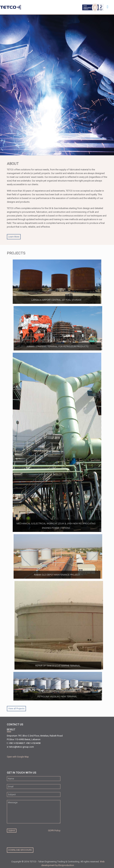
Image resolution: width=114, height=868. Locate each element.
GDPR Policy (54, 830)
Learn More (14, 237)
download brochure (20, 850)
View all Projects (16, 709)
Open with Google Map (18, 757)
